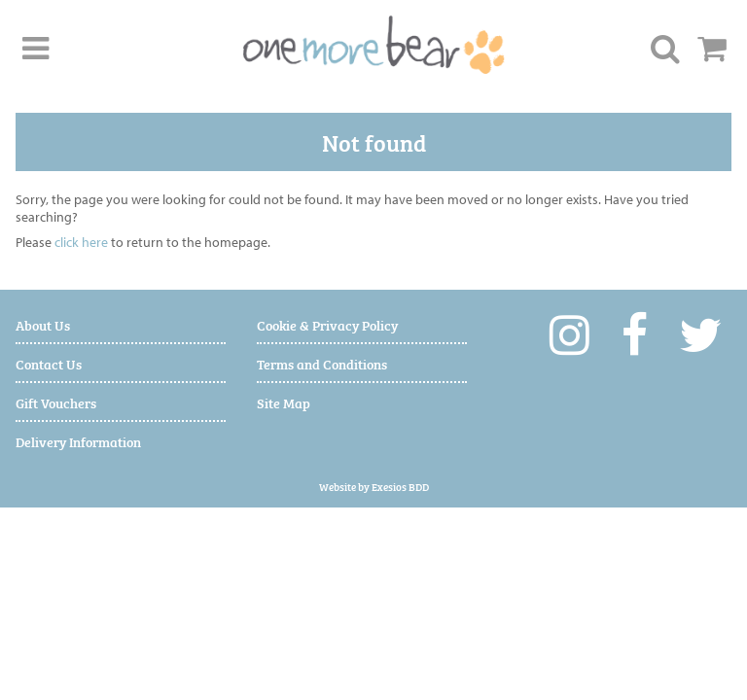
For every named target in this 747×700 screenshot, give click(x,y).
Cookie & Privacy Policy (327, 324)
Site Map (284, 402)
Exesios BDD (400, 487)
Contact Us (49, 363)
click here (81, 242)
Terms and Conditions (322, 363)
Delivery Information (78, 441)
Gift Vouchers (56, 402)
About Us (43, 324)
